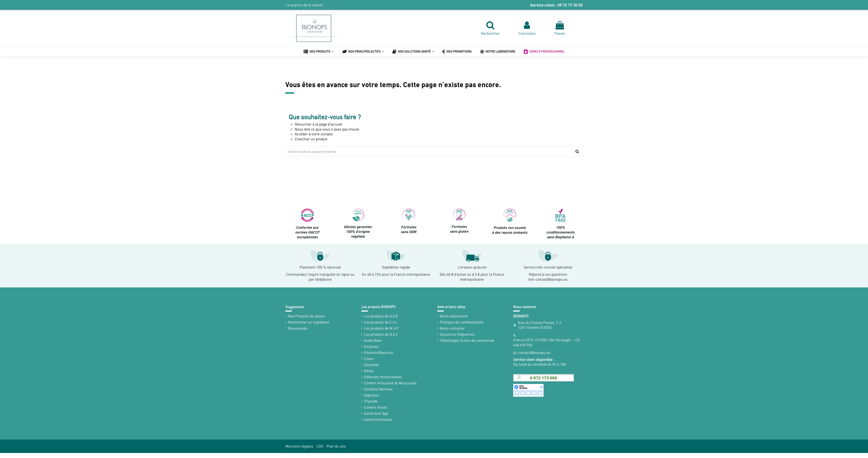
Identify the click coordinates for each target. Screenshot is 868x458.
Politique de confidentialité (462, 322)
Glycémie (371, 365)
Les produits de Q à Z (381, 334)
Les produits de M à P (381, 328)
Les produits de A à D (381, 316)
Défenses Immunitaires (383, 377)
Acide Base (373, 340)
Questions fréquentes (457, 334)
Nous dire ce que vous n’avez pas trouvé (327, 129)
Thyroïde (371, 401)
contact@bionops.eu (534, 353)
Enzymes (371, 346)
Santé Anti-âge (376, 413)
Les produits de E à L (381, 322)
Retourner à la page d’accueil (318, 124)
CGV (320, 446)
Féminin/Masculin (379, 353)
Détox (369, 371)
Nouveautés (298, 328)
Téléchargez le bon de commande (467, 340)
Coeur (369, 359)
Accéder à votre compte (314, 134)
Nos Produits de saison (306, 316)
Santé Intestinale (378, 419)
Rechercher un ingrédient (309, 322)
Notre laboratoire (454, 316)
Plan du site (336, 446)
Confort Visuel (375, 407)
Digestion (372, 395)
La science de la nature (304, 5)
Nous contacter (452, 328)
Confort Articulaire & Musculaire (390, 383)
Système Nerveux (378, 389)
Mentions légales (299, 446)
